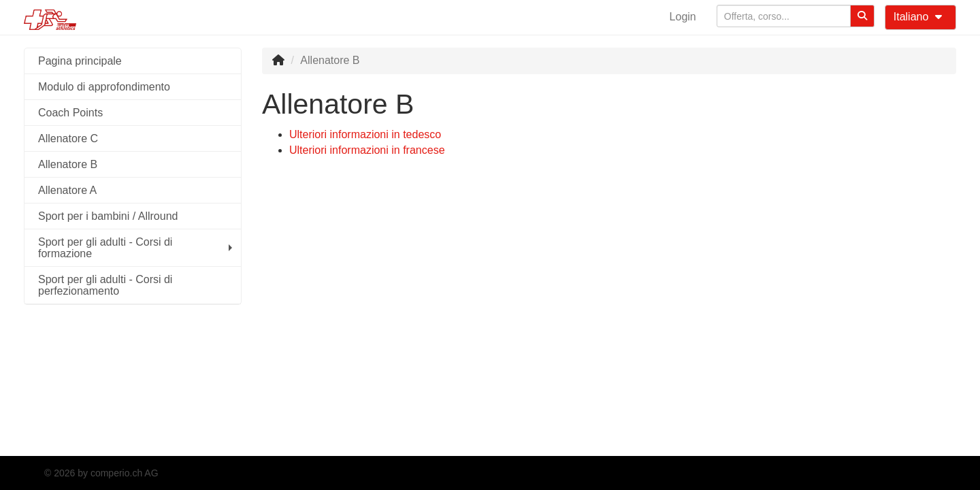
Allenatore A (67, 190)
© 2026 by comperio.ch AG (101, 473)
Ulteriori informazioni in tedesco (365, 134)
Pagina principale (80, 61)
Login (683, 17)
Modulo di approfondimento (104, 87)
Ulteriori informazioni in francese (367, 150)
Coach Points (70, 113)
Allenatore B (68, 164)
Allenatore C (68, 138)
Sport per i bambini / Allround (108, 216)
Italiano (919, 17)
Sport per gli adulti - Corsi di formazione (137, 248)
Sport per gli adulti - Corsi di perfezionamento (105, 285)
